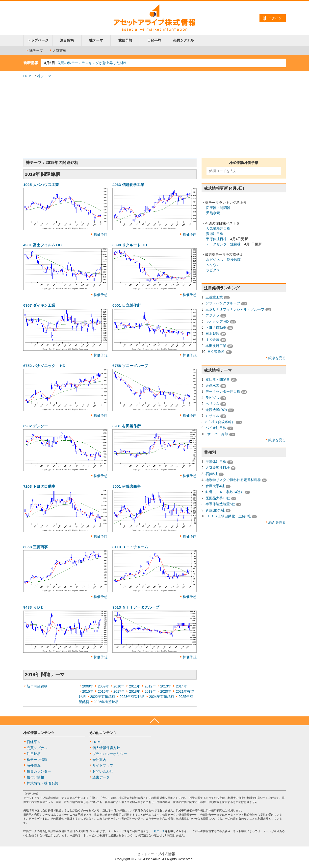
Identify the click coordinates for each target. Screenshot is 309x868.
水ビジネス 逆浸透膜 (223, 260)
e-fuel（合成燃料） (220, 422)
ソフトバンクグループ (223, 303)
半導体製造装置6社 (220, 504)
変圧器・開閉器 (218, 208)
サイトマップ (103, 765)
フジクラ (212, 315)
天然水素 (213, 213)
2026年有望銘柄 (106, 702)
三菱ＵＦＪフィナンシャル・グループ (235, 309)
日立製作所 (216, 352)
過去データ (101, 777)
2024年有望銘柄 (162, 697)
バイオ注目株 (216, 428)
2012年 (150, 686)
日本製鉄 (212, 334)
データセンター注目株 (223, 244)
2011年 (135, 686)
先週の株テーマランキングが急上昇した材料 (92, 63)
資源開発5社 (215, 510)
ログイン (275, 18)
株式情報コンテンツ (39, 733)
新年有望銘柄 (37, 686)
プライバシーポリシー (110, 754)
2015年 (88, 691)
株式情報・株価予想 (42, 783)
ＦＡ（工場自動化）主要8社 (229, 516)
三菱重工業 (214, 297)
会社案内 (99, 760)
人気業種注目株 (218, 228)
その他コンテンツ (103, 733)
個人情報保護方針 (106, 748)
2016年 (103, 691)
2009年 (103, 686)
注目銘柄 (67, 40)
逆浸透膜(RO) (216, 410)
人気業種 (58, 50)
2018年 (135, 691)
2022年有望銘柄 (103, 697)
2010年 (119, 686)
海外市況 (34, 765)
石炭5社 (212, 474)
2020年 (166, 691)
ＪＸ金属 (212, 340)
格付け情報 (35, 777)
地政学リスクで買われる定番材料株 (233, 480)
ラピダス (213, 270)
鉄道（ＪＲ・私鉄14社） (225, 492)
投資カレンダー (39, 771)
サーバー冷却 (218, 434)
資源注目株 (215, 234)
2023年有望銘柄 (132, 697)
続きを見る (277, 358)
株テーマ (96, 40)
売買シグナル (183, 40)
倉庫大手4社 (215, 486)
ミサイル (212, 416)
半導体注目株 (216, 239)
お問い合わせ (103, 771)
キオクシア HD (217, 321)
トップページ (38, 40)
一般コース (158, 831)
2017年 (119, 691)
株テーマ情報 (37, 760)
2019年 (150, 691)
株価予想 (125, 40)
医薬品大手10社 (218, 498)
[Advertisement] (154, 118)
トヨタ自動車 (216, 327)
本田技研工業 (216, 346)
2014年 (181, 686)
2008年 (88, 686)
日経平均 (154, 40)
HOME (28, 76)
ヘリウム (213, 265)
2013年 (166, 686)
